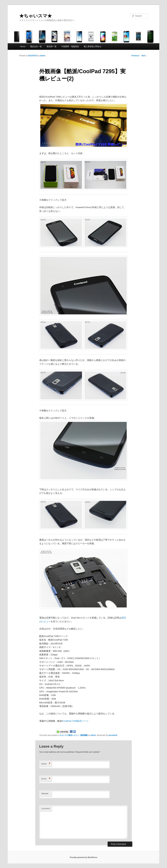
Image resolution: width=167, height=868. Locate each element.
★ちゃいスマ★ (36, 16)
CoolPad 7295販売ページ (75, 721)
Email (46, 779)
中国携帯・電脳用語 (70, 46)
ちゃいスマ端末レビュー (69, 735)
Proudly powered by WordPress (83, 857)
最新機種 (84, 735)
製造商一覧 (52, 46)
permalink (113, 735)
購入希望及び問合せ (93, 46)
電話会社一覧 (36, 46)
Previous (134, 56)
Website (45, 794)
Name (46, 764)
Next (145, 56)
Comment (46, 808)
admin (43, 56)
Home (23, 46)
